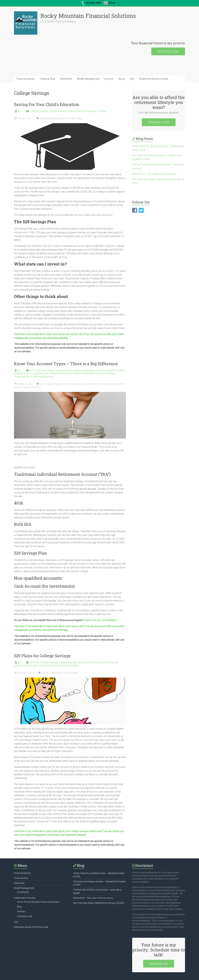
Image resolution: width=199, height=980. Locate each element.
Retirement (66, 56)
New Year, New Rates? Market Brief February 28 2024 (99, 880)
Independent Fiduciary (25, 875)
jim (19, 88)
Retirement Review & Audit (154, 56)
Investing (120, 347)
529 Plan (41, 347)
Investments (23, 869)
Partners (21, 888)
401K (42, 361)
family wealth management (80, 347)
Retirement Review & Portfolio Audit (31, 904)
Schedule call (159, 940)
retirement (55, 350)
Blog (19, 883)
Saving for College (96, 88)
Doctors (109, 56)
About (122, 56)
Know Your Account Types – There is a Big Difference (66, 340)
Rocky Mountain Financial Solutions (65, 16)
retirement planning (108, 361)
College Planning (39, 88)
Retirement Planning (72, 350)
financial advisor (60, 95)
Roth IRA (89, 350)
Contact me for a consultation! (100, 597)
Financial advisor (76, 88)
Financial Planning (48, 642)
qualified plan (41, 350)
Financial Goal (47, 56)
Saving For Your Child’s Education (47, 81)
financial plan (30, 642)
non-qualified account (90, 361)
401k (32, 347)
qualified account (23, 350)
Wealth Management (88, 56)
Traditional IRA (22, 353)
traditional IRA (35, 364)
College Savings (57, 88)
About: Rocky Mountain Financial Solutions (38, 879)
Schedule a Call (168, 28)
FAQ (132, 56)
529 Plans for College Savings (42, 632)
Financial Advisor (26, 56)
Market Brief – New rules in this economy (154, 150)
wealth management (42, 353)
